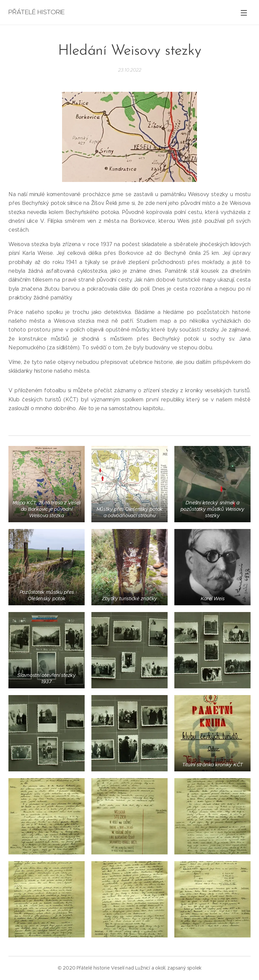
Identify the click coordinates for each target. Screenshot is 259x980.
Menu (244, 13)
